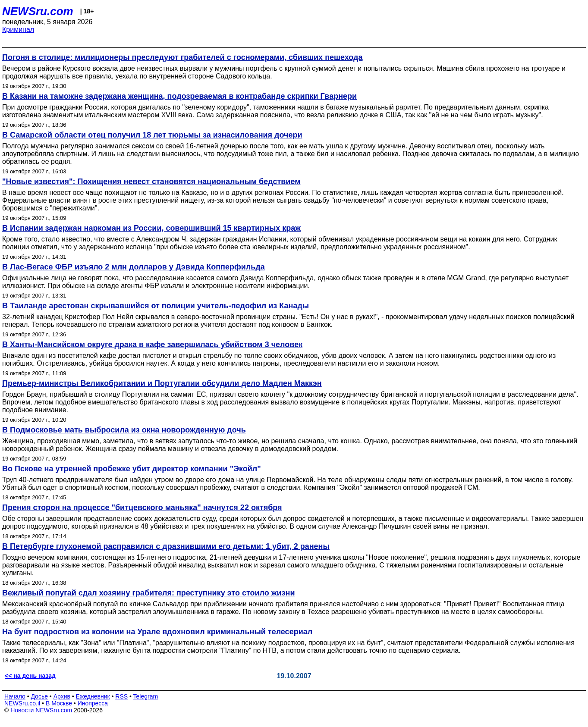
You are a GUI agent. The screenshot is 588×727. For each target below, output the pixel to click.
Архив (62, 696)
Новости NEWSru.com (41, 710)
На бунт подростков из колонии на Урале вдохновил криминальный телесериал (157, 632)
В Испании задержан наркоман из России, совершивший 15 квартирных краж (151, 228)
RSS (121, 696)
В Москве (59, 703)
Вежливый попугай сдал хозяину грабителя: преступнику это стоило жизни (149, 593)
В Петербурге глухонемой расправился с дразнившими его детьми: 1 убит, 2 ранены (166, 546)
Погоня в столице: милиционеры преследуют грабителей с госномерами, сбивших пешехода (182, 57)
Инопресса (93, 703)
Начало (15, 696)
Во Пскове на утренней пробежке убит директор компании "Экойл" (132, 469)
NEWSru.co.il (22, 703)
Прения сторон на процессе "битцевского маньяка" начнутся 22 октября (142, 508)
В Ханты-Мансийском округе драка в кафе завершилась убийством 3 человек (152, 345)
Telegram (146, 696)
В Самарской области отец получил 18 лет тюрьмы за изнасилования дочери (152, 135)
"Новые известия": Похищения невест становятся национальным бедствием (151, 182)
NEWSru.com (38, 11)
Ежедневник (93, 696)
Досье (39, 696)
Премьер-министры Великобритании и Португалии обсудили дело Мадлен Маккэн (162, 383)
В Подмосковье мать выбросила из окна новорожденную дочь (124, 430)
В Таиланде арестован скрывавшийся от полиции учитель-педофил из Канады (156, 306)
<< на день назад (30, 676)
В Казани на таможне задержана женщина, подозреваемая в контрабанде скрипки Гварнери (179, 96)
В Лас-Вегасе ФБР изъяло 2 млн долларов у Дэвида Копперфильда (134, 267)
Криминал (18, 30)
